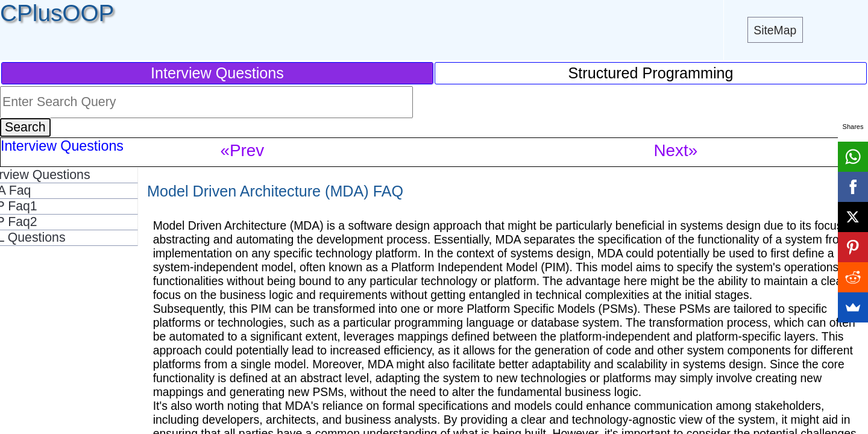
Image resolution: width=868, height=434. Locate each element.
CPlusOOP (57, 13)
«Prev (243, 150)
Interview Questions (217, 73)
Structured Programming (651, 73)
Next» (676, 150)
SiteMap (775, 30)
